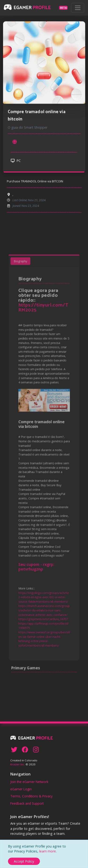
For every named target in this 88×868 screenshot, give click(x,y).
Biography (23, 285)
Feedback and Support (27, 803)
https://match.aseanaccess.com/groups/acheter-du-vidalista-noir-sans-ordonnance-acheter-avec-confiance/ (44, 593)
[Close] (24, 861)
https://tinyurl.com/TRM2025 (43, 326)
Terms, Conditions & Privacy (31, 796)
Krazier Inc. (18, 764)
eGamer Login (21, 789)
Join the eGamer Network (29, 782)
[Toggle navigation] (78, 8)
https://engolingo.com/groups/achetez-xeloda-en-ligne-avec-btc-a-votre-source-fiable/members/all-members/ (44, 582)
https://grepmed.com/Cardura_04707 (43, 601)
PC (16, 161)
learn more (48, 851)
